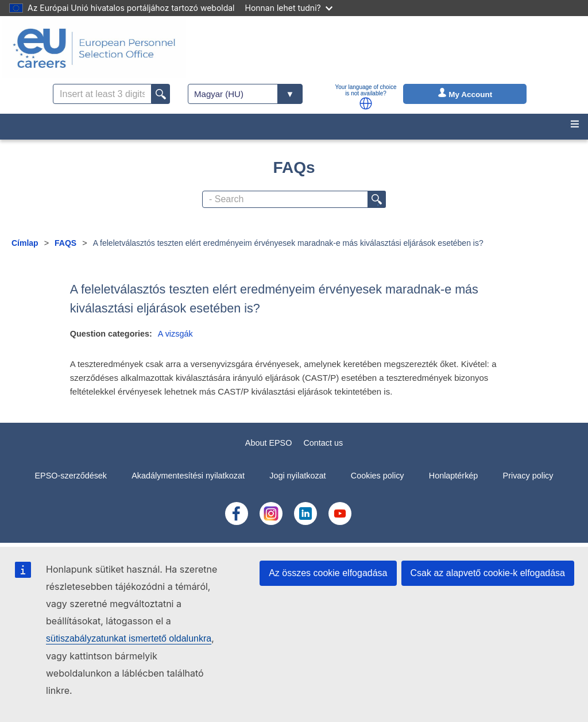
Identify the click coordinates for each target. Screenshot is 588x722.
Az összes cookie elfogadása (328, 573)
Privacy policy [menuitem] (528, 476)
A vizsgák (175, 334)
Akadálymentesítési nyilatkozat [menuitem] (188, 476)
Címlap (25, 243)
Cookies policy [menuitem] (378, 476)
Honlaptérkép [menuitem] (454, 476)
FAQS (65, 243)
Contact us (323, 443)
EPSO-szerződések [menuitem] (71, 476)
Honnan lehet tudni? (289, 8)
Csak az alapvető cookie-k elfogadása (488, 573)
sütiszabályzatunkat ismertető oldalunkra (129, 638)
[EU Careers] (94, 48)
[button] (366, 103)
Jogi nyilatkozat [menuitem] (297, 476)
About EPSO (269, 443)
